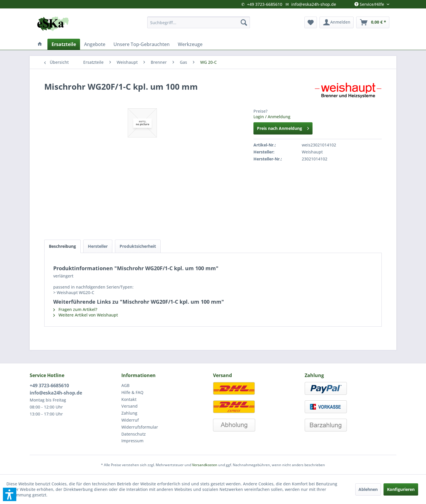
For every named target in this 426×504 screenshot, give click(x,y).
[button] (10, 494)
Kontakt (129, 399)
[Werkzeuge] (190, 44)
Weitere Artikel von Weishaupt (86, 315)
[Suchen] (244, 22)
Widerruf (130, 420)
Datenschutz (134, 434)
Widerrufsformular (140, 427)
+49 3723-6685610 (265, 4)
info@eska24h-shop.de (314, 4)
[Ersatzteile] (64, 44)
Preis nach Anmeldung (283, 127)
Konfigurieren (401, 489)
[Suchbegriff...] (199, 22)
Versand (129, 406)
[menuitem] (199, 22)
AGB (125, 385)
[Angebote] (95, 44)
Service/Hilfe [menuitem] (370, 3)
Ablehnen (368, 489)
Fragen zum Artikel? (75, 309)
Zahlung (129, 413)
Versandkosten (205, 465)
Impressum (132, 441)
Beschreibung (62, 246)
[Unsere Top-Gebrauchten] (142, 44)
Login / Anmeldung (272, 117)
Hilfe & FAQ (132, 392)
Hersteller (98, 246)
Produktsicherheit (138, 246)
